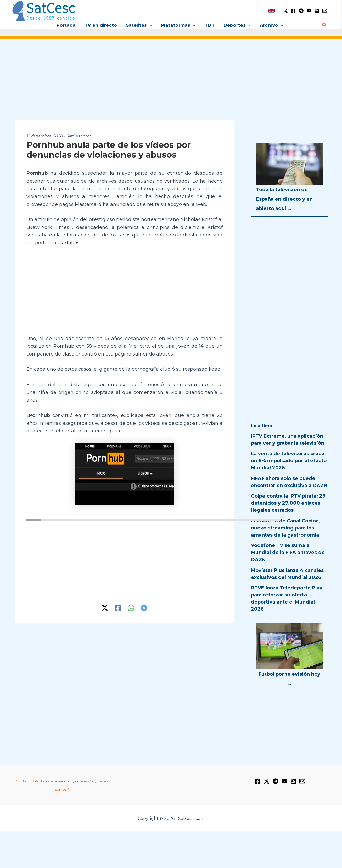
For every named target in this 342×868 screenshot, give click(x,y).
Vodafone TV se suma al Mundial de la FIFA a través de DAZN (288, 553)
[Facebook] (293, 11)
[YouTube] (309, 11)
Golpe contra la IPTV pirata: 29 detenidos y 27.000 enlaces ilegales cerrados (288, 503)
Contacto (24, 781)
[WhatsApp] (131, 608)
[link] (271, 11)
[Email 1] (325, 11)
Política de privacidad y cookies (62, 781)
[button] (149, 25)
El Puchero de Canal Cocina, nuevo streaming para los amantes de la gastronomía (285, 528)
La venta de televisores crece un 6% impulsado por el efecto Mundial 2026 (289, 461)
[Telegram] (301, 11)
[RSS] (317, 11)
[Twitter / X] (285, 11)
